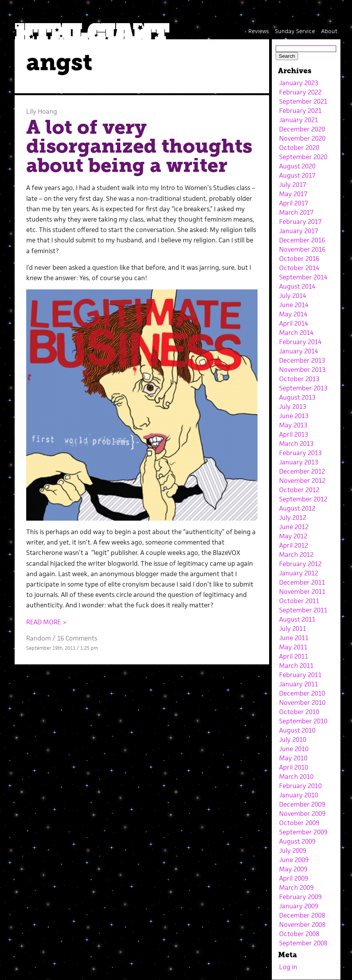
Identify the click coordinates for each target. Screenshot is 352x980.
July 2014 (293, 296)
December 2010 (302, 693)
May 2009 (293, 869)
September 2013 (303, 388)
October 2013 (299, 379)
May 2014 (293, 314)
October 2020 (299, 148)
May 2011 (293, 647)
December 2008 (302, 915)
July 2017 (293, 185)
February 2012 (300, 564)
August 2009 (297, 841)
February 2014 (300, 342)
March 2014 (296, 333)
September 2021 (303, 101)
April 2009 (294, 878)
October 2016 (299, 259)
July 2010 (293, 740)
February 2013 (300, 453)
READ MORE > (46, 622)
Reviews (259, 31)
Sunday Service (295, 31)
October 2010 (299, 712)
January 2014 (299, 351)
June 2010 (294, 749)
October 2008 (299, 934)
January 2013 (299, 462)
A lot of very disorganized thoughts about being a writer (139, 146)
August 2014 (297, 286)
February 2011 (300, 675)
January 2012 (299, 573)
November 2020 (302, 138)
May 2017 (293, 194)
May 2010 (293, 758)
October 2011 (299, 601)
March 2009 (296, 888)
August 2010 (297, 730)
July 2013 (293, 407)
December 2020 (302, 129)
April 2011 (294, 656)
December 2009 (302, 804)
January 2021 (299, 120)
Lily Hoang (42, 111)
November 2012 (302, 481)
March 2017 (296, 212)
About (329, 31)
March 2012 (296, 555)
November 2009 (302, 814)
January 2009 (299, 906)
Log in (288, 967)
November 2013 (302, 370)
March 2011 (296, 666)
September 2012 (303, 499)
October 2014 (299, 268)
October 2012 (299, 490)
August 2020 (297, 166)
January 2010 (299, 795)
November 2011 (302, 592)
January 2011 (299, 684)
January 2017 (299, 231)
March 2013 (296, 444)
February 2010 (300, 786)
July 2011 (293, 629)
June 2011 (294, 638)
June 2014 (294, 305)
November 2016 (302, 249)
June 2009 (294, 860)
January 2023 (299, 83)
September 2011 (303, 610)
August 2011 (297, 619)
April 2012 (294, 545)
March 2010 (296, 777)
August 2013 (297, 397)
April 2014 (294, 323)
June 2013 (294, 416)
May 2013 (293, 425)
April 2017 (294, 203)
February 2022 (300, 92)
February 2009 (300, 897)
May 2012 (293, 536)
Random (39, 638)
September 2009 (303, 832)
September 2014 (303, 277)
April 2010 (294, 767)
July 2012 (293, 518)
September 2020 (303, 157)
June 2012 (294, 527)
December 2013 (302, 360)
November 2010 (302, 703)
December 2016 (302, 240)
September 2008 (303, 943)
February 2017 (300, 222)
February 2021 (300, 111)
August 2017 (297, 175)
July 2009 (293, 851)
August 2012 (297, 508)
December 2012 (302, 471)
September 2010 (303, 721)
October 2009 (299, 823)
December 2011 (302, 582)
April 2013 (294, 434)
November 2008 (302, 925)
